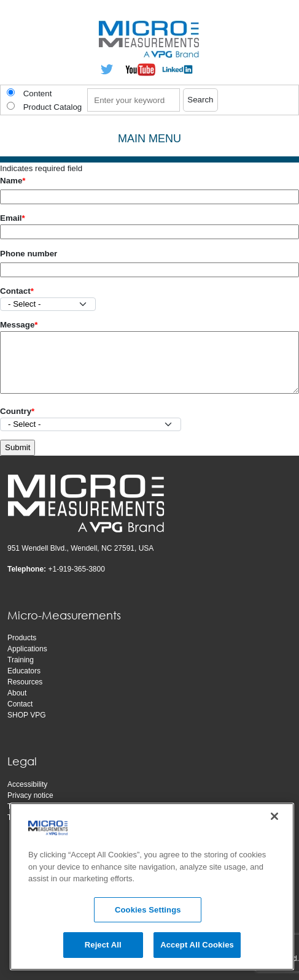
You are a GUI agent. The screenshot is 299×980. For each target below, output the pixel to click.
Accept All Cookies (197, 945)
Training (21, 660)
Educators (24, 671)
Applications (27, 649)
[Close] (274, 816)
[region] (152, 886)
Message (17, 325)
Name (11, 181)
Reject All (103, 945)
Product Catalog (53, 107)
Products (22, 638)
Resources (25, 682)
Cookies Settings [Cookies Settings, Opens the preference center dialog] (148, 910)
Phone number (29, 254)
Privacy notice (30, 795)
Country (16, 411)
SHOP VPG (26, 715)
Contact (15, 291)
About (17, 693)
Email (11, 218)
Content (38, 94)
